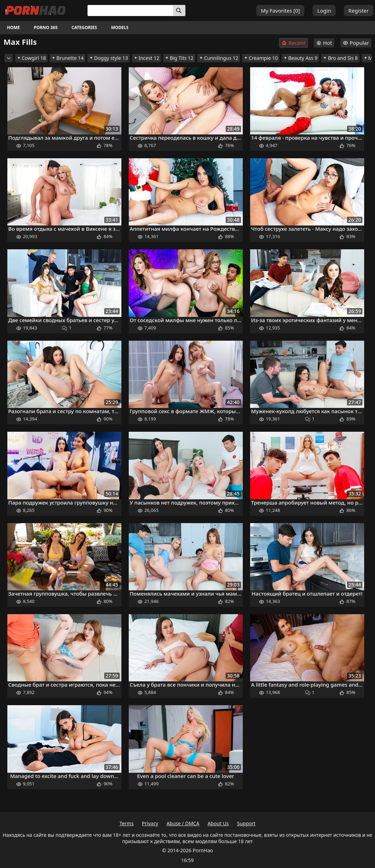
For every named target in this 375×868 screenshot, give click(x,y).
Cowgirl (31, 58)
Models (120, 27)
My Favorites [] (281, 11)
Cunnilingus (219, 58)
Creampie (261, 58)
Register (359, 11)
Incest (146, 58)
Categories (84, 27)
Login (324, 11)
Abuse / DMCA (183, 823)
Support (246, 823)
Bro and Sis (340, 58)
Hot (324, 43)
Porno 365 (46, 27)
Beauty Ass (300, 58)
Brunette (68, 58)
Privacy (150, 823)
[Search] (179, 11)
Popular (356, 43)
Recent (293, 43)
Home (13, 27)
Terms (127, 823)
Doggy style (109, 58)
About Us (218, 823)
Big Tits (179, 58)
